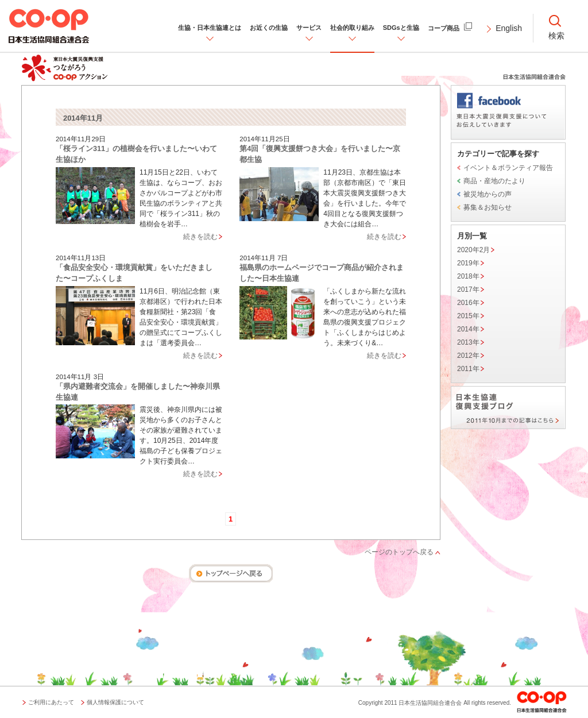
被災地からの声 (488, 194)
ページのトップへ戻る (399, 552)
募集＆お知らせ (488, 207)
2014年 (468, 329)
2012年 (468, 356)
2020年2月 (473, 250)
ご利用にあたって (51, 702)
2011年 (468, 369)
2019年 (468, 263)
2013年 (468, 342)
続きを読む (200, 237)
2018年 (468, 276)
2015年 (468, 316)
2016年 (468, 303)
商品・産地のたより (494, 181)
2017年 (468, 289)
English (509, 28)
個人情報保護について (115, 702)
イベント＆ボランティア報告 (508, 168)
